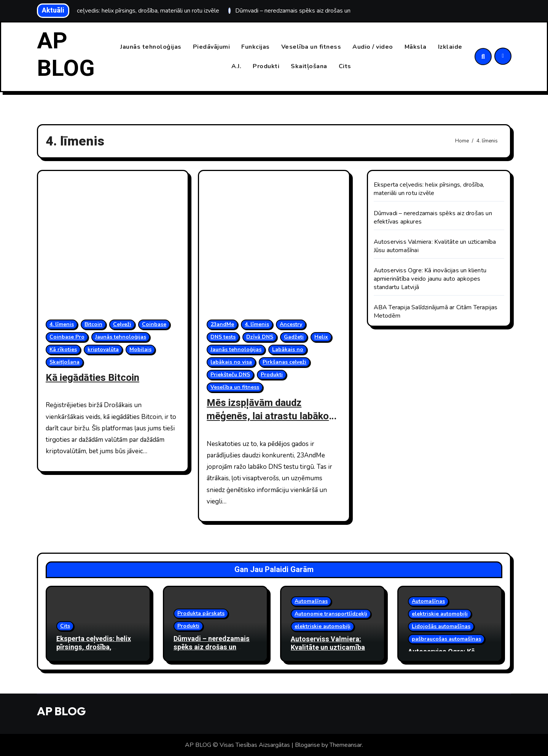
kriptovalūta (103, 349)
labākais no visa (231, 362)
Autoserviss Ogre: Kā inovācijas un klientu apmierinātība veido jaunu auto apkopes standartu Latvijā (430, 279)
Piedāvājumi (212, 47)
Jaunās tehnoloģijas (151, 47)
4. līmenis (62, 324)
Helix (321, 337)
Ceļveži (122, 324)
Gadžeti (294, 337)
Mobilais (140, 349)
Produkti (266, 66)
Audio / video (373, 47)
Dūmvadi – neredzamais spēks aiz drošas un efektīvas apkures (212, 647)
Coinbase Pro (67, 337)
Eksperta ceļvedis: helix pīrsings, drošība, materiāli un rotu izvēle (429, 189)
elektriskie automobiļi (323, 626)
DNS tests (223, 337)
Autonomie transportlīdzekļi (331, 614)
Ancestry (291, 324)
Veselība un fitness (311, 47)
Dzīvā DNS (260, 337)
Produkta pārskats (201, 613)
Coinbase (154, 324)
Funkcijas (256, 47)
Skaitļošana (309, 66)
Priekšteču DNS (230, 375)
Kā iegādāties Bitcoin (94, 378)
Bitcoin (93, 324)
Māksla (416, 47)
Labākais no (288, 349)
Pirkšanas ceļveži (284, 362)
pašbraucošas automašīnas (446, 639)
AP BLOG (66, 55)
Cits (345, 66)
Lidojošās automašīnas (441, 626)
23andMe (222, 324)
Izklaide (450, 47)
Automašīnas (311, 601)
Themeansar (346, 745)
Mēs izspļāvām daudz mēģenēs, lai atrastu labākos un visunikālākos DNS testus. (273, 416)
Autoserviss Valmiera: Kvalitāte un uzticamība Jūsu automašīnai (328, 647)
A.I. (236, 66)
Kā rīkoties (63, 349)
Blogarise (307, 745)
